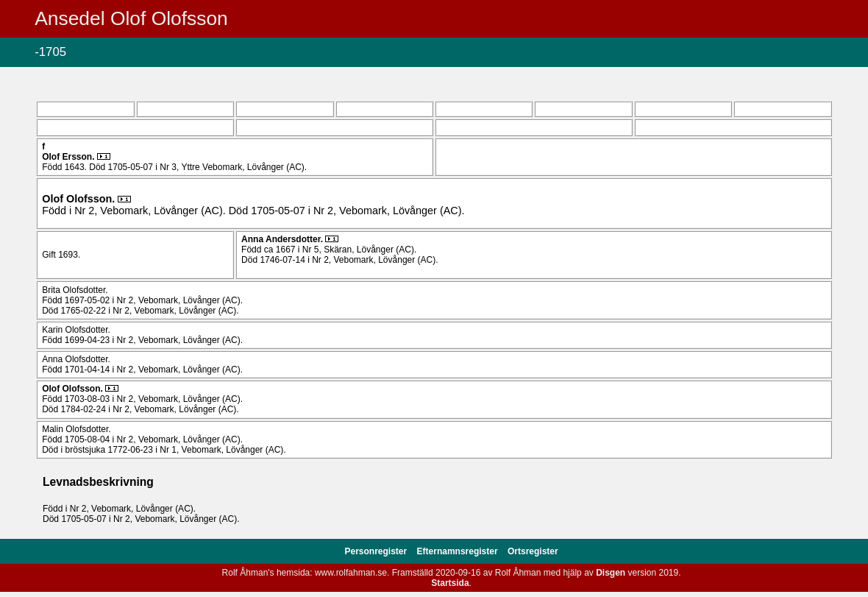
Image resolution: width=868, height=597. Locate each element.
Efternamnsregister (459, 551)
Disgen (611, 573)
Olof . (70, 157)
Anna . (283, 239)
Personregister (377, 551)
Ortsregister (533, 551)
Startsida (450, 583)
